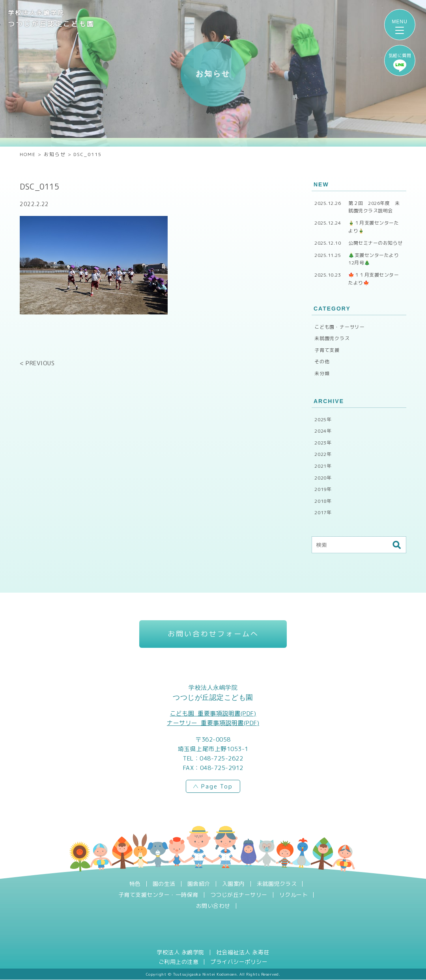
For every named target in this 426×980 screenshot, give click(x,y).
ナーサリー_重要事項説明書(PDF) (213, 723)
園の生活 (164, 884)
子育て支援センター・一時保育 (158, 895)
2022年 (323, 454)
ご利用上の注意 (179, 962)
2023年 (323, 443)
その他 (322, 362)
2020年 (323, 478)
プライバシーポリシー (239, 962)
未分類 (322, 373)
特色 (135, 884)
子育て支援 (327, 350)
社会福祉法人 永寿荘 (243, 953)
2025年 (323, 419)
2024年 (323, 431)
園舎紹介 (199, 884)
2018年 (323, 501)
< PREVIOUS (37, 363)
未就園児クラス (332, 338)
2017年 (323, 512)
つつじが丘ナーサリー (239, 895)
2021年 (323, 466)
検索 (396, 545)
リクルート (294, 895)
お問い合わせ (213, 906)
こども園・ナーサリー (340, 327)
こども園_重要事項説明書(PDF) (213, 714)
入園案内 (234, 884)
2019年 (323, 489)
